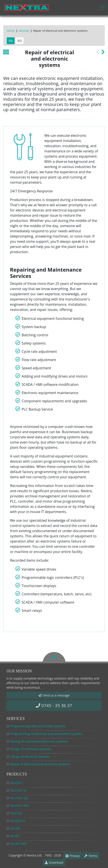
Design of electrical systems (30, 757)
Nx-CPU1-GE (19, 798)
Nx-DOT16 (18, 821)
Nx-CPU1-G (18, 790)
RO (20, 41)
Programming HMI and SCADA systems (38, 726)
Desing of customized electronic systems (39, 741)
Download (54, 862)
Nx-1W (15, 828)
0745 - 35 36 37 (54, 705)
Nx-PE (15, 836)
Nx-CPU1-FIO (20, 806)
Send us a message (54, 695)
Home (11, 31)
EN (11, 41)
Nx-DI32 (16, 813)
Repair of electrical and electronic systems (40, 764)
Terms (91, 856)
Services (24, 31)
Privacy (72, 856)
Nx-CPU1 (17, 783)
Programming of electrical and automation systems (47, 734)
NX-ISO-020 (18, 844)
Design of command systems (31, 749)
